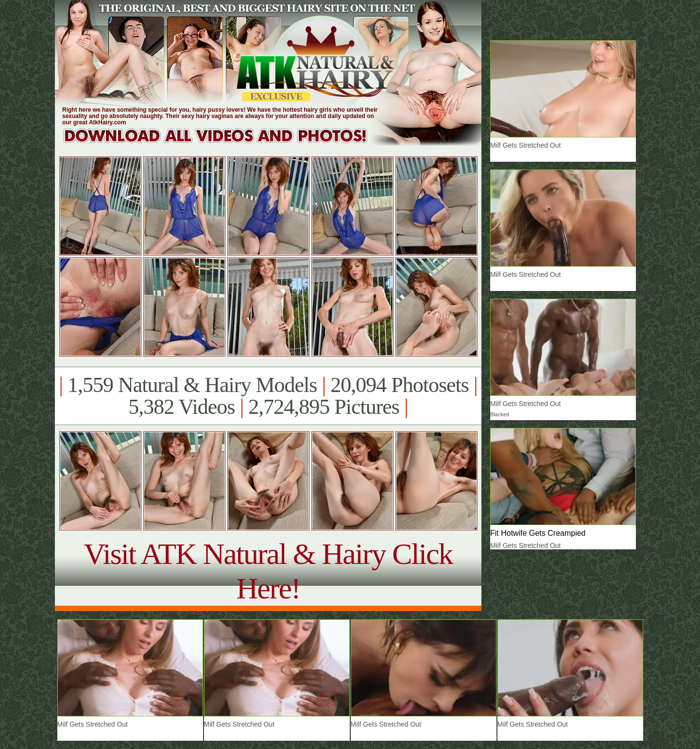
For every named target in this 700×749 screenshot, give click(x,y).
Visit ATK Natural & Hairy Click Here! (268, 571)
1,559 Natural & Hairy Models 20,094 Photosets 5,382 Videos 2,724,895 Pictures (268, 396)
